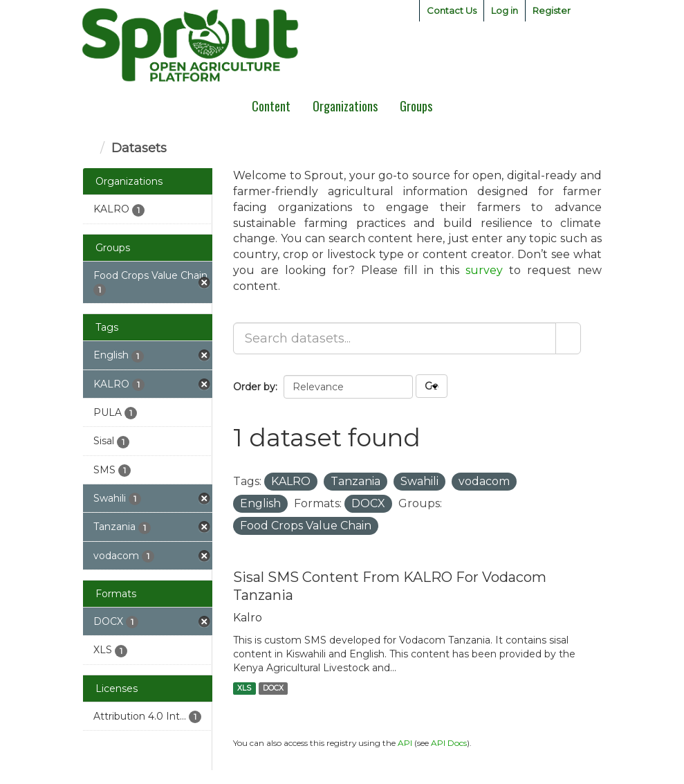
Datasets (139, 148)
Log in (505, 10)
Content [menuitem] (271, 106)
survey (484, 270)
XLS (244, 688)
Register (552, 10)
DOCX (273, 688)
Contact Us (452, 10)
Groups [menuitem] (416, 106)
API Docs (449, 743)
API (405, 743)
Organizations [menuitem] (345, 106)
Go (432, 386)
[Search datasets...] (395, 338)
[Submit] (568, 338)
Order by (254, 387)
